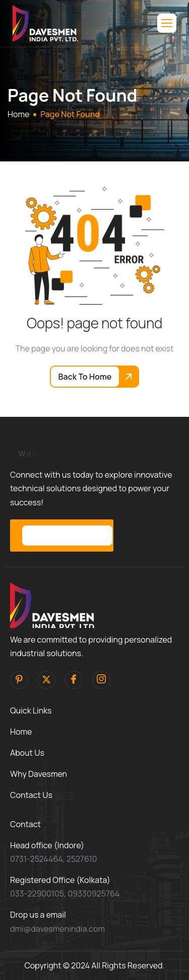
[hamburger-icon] (167, 23)
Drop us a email (38, 915)
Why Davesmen (39, 774)
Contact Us (31, 795)
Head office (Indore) (47, 845)
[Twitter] (46, 680)
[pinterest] (19, 680)
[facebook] (74, 680)
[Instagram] (101, 680)
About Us (27, 753)
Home (21, 732)
